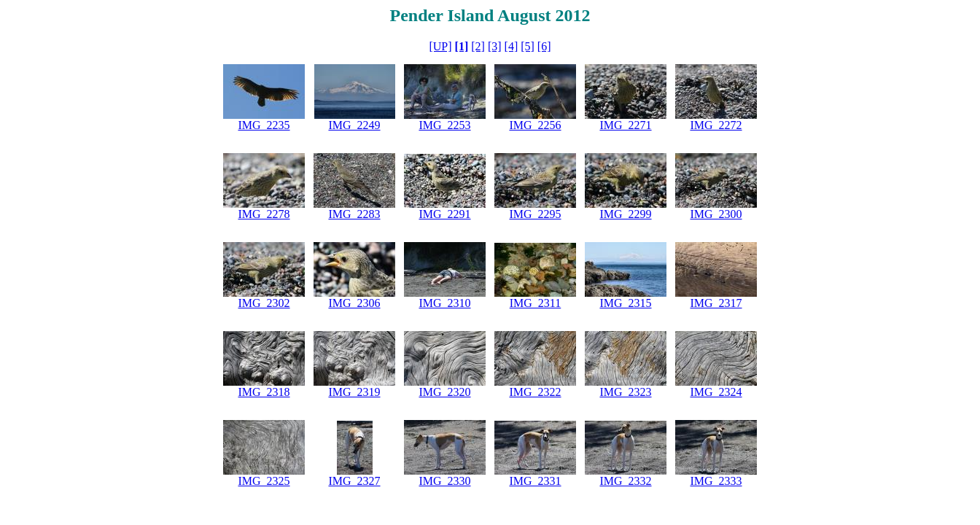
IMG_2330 (444, 481)
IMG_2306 (354, 303)
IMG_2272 (716, 125)
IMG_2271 (625, 125)
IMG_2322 (535, 392)
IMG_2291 (444, 214)
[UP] (440, 46)
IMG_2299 (625, 214)
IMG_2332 (625, 481)
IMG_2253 (444, 125)
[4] (512, 46)
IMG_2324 (716, 392)
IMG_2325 (264, 481)
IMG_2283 (354, 214)
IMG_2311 (536, 303)
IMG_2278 (264, 214)
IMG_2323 (625, 392)
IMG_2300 (716, 214)
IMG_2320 (444, 392)
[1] (462, 46)
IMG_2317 (716, 303)
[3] (495, 46)
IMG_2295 (535, 214)
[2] (478, 46)
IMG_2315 (625, 303)
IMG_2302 (264, 303)
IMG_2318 (264, 392)
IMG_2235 (264, 125)
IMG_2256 (535, 125)
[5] (528, 46)
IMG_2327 (354, 481)
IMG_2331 (535, 481)
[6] (544, 46)
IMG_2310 (444, 303)
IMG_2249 (354, 125)
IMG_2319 (354, 392)
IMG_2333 (716, 481)
